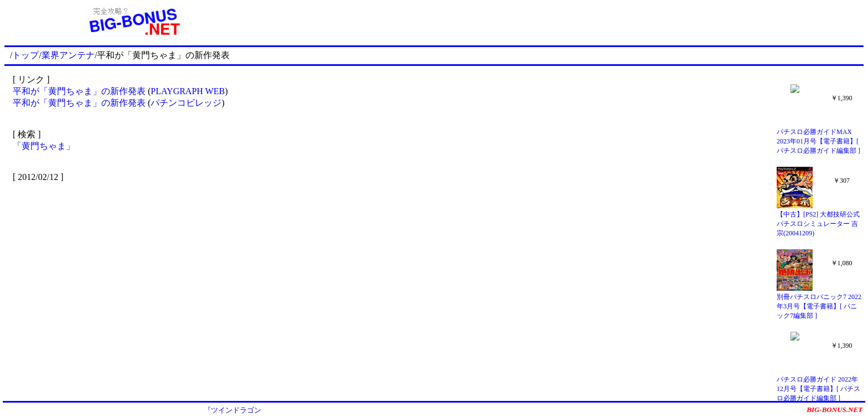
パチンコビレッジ (186, 103)
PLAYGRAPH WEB (188, 91)
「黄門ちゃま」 (44, 146)
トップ (25, 55)
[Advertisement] (563, 21)
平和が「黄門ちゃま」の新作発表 (79, 91)
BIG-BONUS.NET (835, 410)
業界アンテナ (68, 55)
